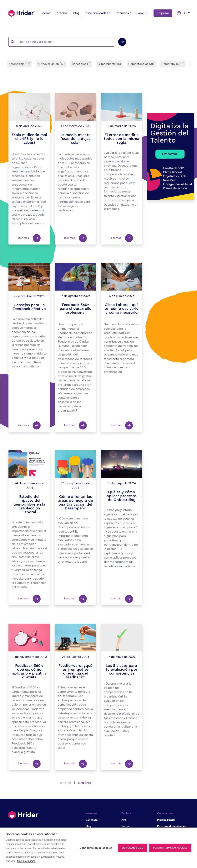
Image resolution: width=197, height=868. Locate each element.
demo (46, 13)
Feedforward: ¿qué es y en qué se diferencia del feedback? (75, 671)
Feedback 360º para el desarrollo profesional (76, 309)
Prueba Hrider (166, 820)
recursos (123, 13)
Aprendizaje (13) (20, 64)
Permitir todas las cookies (170, 848)
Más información (26, 861)
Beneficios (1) (81, 64)
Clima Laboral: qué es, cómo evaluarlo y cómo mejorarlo (122, 309)
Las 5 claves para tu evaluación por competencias (122, 670)
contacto (141, 13)
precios (62, 13)
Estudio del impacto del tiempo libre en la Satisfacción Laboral (29, 504)
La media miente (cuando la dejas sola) (75, 139)
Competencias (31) (141, 64)
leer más (29, 238)
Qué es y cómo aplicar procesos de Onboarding (122, 496)
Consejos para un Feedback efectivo (29, 307)
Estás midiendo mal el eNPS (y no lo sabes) (29, 139)
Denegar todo (133, 848)
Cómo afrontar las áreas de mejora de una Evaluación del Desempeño (76, 502)
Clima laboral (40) (109, 64)
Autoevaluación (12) (51, 64)
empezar (163, 13)
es (185, 13)
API (124, 820)
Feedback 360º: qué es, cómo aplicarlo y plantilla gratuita (29, 671)
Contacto (91, 820)
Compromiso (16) (173, 64)
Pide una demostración (172, 826)
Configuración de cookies (96, 848)
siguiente (85, 783)
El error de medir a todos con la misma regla (122, 139)
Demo (125, 826)
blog (76, 13)
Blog (88, 826)
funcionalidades (97, 13)
